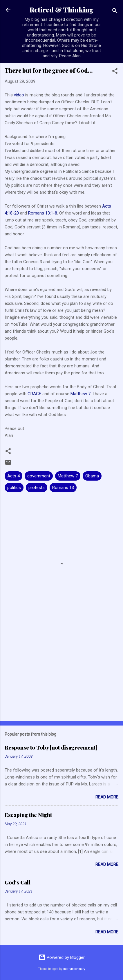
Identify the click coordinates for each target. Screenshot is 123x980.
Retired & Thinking (62, 10)
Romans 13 (63, 488)
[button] (115, 72)
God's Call (18, 882)
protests (37, 488)
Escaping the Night (28, 815)
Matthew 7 (81, 394)
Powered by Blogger (62, 957)
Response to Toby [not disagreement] (51, 748)
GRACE (34, 394)
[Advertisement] (62, 671)
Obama (92, 476)
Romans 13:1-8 (43, 213)
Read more (107, 797)
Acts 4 (13, 476)
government (39, 476)
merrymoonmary (74, 969)
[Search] (115, 12)
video (20, 95)
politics (14, 488)
